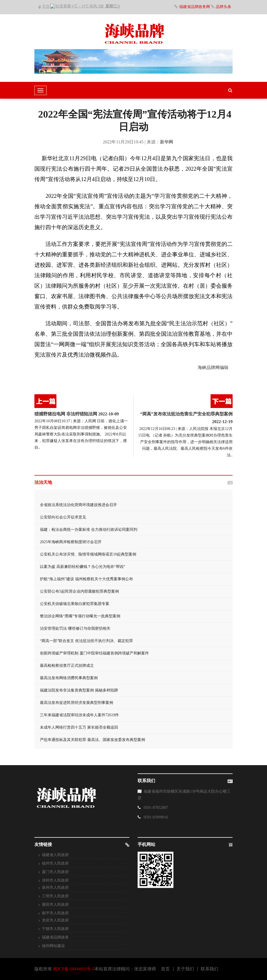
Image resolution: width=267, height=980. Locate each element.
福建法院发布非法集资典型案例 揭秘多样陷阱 (79, 690)
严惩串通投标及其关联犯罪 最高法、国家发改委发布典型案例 (92, 740)
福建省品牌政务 (55, 937)
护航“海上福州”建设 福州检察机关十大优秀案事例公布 (86, 579)
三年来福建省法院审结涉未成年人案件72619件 (79, 715)
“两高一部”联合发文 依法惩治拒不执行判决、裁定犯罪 (86, 641)
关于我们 (185, 969)
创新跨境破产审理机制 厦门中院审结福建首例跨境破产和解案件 (94, 653)
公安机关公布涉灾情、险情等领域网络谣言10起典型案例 (88, 554)
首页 (165, 969)
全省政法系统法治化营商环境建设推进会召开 (78, 505)
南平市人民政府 (55, 913)
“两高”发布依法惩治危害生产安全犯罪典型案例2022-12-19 (186, 418)
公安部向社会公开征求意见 (63, 517)
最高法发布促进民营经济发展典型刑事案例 (77, 703)
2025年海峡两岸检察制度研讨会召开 (71, 542)
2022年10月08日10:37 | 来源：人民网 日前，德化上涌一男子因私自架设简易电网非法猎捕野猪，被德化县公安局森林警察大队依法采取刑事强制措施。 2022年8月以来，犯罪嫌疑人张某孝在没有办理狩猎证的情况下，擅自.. (81, 434)
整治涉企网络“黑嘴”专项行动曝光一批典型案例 (80, 616)
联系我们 (209, 969)
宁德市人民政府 (55, 929)
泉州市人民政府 (55, 888)
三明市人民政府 (55, 896)
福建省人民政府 (55, 855)
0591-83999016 (156, 817)
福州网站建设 (53, 946)
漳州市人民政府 (55, 880)
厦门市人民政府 (55, 872)
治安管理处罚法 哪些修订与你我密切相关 (75, 628)
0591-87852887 (156, 808)
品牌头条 (224, 7)
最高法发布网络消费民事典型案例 (69, 678)
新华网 (167, 142)
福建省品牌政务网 (195, 7)
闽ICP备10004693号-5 (74, 969)
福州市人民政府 (55, 863)
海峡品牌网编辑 (213, 367)
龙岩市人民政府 (55, 920)
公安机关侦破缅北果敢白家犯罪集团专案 (75, 604)
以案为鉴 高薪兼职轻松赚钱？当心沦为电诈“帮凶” (83, 567)
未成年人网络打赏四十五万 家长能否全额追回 (79, 727)
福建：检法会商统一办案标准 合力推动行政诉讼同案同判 (89, 530)
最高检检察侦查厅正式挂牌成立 (67, 666)
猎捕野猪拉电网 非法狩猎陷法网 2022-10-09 (77, 414)
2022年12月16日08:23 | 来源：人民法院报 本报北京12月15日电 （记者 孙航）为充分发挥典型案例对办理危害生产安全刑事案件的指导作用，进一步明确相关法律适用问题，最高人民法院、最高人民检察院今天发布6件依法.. (185, 442)
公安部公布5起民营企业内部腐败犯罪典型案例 (79, 591)
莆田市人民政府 (55, 905)
